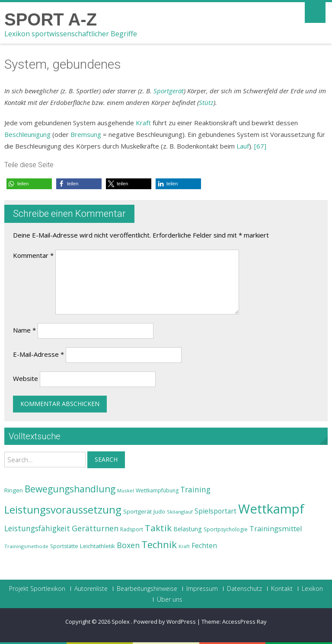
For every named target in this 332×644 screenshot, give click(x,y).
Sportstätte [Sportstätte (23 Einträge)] (64, 546)
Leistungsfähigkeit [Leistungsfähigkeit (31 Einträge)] (37, 528)
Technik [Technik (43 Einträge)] (159, 544)
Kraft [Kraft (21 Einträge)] (184, 546)
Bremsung (86, 134)
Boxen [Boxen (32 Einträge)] (128, 545)
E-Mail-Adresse (38, 354)
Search (106, 459)
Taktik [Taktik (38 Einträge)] (158, 528)
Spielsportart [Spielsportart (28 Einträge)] (215, 511)
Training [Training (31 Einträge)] (195, 489)
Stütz (206, 102)
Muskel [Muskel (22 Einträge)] (126, 490)
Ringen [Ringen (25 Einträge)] (14, 490)
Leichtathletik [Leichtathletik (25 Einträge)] (97, 546)
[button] (29, 184)
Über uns (170, 600)
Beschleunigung (27, 134)
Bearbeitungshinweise (147, 589)
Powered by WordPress (165, 622)
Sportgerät (169, 91)
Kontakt (282, 589)
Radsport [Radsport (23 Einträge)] (132, 529)
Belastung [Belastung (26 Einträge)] (188, 529)
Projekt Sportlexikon (37, 589)
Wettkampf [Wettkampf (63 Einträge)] (271, 509)
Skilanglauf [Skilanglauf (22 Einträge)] (180, 512)
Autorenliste (91, 589)
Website (26, 378)
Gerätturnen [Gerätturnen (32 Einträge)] (95, 528)
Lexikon (312, 589)
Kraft (143, 123)
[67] (260, 146)
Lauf (243, 146)
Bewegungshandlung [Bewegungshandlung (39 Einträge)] (70, 489)
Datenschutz (244, 589)
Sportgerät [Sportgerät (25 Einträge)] (137, 511)
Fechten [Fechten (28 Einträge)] (204, 546)
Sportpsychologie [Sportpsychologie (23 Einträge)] (226, 529)
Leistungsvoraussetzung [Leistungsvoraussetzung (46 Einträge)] (63, 510)
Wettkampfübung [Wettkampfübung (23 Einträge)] (157, 490)
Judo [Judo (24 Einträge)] (159, 511)
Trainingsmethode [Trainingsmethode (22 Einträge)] (26, 546)
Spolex (121, 622)
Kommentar (33, 255)
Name (24, 330)
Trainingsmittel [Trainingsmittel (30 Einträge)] (276, 528)
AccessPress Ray (244, 622)
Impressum (202, 589)
